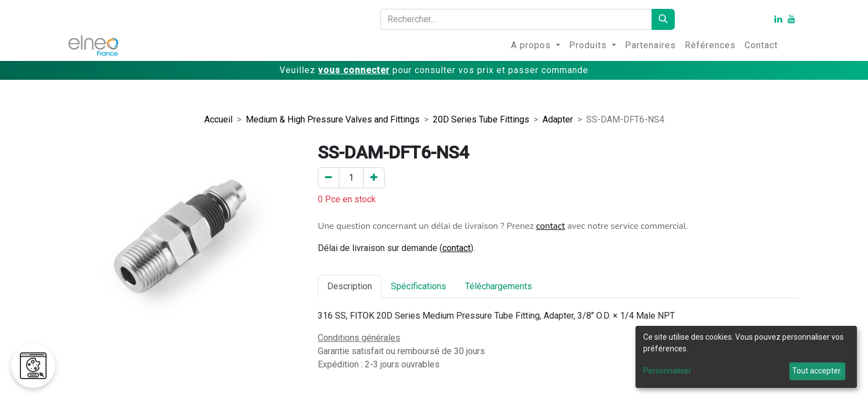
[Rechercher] (663, 19)
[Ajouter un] (374, 178)
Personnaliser (667, 371)
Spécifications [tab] (418, 286)
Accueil (218, 119)
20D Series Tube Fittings (481, 119)
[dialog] (746, 357)
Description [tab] (350, 286)
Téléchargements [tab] (498, 286)
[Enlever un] (329, 178)
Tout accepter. (817, 371)
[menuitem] (536, 45)
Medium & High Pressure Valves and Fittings (333, 119)
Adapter (558, 119)
